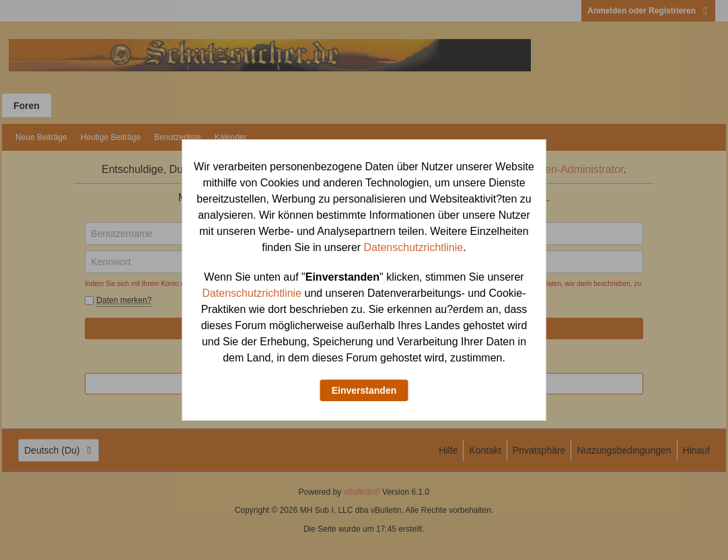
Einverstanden (364, 390)
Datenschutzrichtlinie (414, 247)
